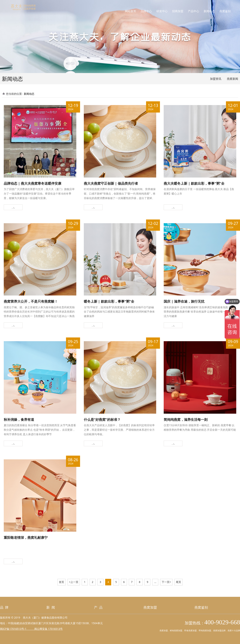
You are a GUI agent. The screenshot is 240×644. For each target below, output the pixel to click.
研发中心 (162, 11)
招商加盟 (178, 11)
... (155, 582)
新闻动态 (209, 11)
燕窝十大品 (233, 630)
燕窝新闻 (232, 79)
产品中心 (193, 11)
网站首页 (130, 11)
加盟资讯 (216, 79)
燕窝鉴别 (225, 11)
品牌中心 (146, 11)
